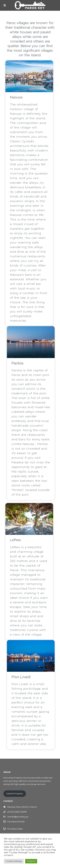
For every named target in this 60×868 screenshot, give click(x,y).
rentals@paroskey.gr (18, 817)
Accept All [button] (31, 861)
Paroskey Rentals (16, 822)
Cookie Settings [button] (14, 861)
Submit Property (15, 793)
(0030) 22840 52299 (17, 812)
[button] (28, 90)
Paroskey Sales (15, 829)
